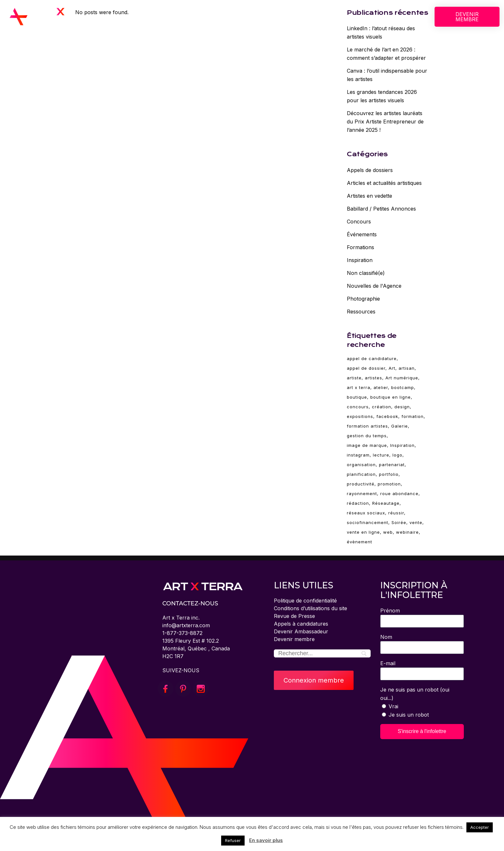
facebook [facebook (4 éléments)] (387, 416)
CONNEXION (351, 17)
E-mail (388, 663)
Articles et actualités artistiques (384, 183)
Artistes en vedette (369, 196)
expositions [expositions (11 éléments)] (360, 416)
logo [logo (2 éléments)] (397, 455)
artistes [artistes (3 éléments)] (373, 378)
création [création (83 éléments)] (382, 407)
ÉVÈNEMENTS (283, 17)
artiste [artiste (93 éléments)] (354, 378)
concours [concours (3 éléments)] (358, 407)
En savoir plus (266, 840)
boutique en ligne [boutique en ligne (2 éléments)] (391, 397)
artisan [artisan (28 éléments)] (407, 368)
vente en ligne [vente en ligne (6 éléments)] (363, 532)
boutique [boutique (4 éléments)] (357, 397)
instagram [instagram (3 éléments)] (358, 455)
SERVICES (197, 17)
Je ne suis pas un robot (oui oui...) (415, 694)
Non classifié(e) (366, 273)
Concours (359, 222)
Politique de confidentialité (305, 601)
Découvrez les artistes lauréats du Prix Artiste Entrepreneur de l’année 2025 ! (385, 122)
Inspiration (360, 260)
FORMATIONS (238, 17)
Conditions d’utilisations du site (310, 608)
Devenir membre (294, 639)
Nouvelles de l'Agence (374, 286)
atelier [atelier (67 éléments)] (381, 387)
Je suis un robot (409, 715)
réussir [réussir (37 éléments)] (396, 513)
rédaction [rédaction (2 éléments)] (358, 503)
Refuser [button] (233, 840)
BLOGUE (320, 17)
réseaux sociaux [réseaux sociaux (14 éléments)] (366, 513)
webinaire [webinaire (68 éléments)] (407, 532)
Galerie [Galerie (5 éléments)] (400, 426)
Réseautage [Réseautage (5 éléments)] (386, 503)
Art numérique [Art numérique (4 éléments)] (402, 378)
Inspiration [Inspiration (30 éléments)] (402, 445)
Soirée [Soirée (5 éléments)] (399, 522)
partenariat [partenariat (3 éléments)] (392, 465)
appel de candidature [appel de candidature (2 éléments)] (372, 358)
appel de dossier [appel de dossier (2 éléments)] (366, 368)
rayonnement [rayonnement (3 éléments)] (362, 493)
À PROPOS (159, 17)
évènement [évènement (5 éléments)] (360, 542)
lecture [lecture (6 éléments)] (381, 455)
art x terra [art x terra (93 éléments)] (359, 387)
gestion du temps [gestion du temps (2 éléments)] (367, 436)
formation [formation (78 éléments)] (413, 416)
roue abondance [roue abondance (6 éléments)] (399, 493)
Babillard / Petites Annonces (381, 209)
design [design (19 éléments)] (402, 407)
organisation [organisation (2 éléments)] (361, 465)
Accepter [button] (480, 827)
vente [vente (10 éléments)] (416, 522)
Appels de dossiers (370, 170)
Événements (362, 234)
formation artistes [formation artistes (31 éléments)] (367, 426)
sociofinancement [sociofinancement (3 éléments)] (368, 522)
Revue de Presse (294, 616)
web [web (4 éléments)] (388, 532)
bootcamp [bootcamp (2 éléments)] (403, 387)
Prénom (390, 611)
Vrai (393, 706)
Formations (360, 247)
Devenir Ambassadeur (301, 631)
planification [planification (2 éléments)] (361, 474)
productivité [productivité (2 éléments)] (361, 484)
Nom (386, 637)
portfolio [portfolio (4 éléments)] (389, 474)
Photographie (363, 299)
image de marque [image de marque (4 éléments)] (367, 445)
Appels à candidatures (301, 624)
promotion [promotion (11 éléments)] (389, 484)
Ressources (361, 312)
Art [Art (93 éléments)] (392, 368)
